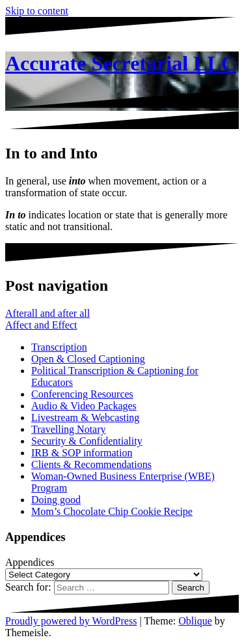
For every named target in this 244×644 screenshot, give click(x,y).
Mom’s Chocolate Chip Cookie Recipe (112, 511)
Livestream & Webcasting (85, 417)
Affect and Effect (41, 325)
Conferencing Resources (82, 394)
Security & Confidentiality (87, 441)
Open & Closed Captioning (88, 359)
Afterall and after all (47, 313)
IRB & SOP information (82, 453)
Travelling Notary (69, 429)
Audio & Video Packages (84, 406)
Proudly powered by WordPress (71, 621)
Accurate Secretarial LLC (121, 63)
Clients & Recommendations (91, 464)
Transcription (59, 347)
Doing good (56, 500)
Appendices (30, 562)
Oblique (195, 621)
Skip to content (37, 11)
